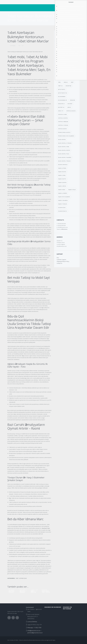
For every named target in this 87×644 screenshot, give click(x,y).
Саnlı (59, 33)
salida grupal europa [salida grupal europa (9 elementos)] (64, 150)
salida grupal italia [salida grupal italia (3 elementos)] (64, 154)
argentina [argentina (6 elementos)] (68, 86)
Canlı (59, 76)
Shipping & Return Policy (63, 261)
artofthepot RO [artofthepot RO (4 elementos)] (63, 93)
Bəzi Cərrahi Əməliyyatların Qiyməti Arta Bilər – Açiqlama (72, 41)
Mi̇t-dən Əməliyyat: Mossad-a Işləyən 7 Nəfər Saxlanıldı (71, 51)
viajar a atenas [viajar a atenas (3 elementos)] (62, 168)
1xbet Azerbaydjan (21, 578)
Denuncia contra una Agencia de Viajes (45, 640)
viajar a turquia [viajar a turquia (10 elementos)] (62, 204)
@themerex (64, 229)
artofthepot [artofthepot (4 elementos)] (62, 89)
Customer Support (61, 260)
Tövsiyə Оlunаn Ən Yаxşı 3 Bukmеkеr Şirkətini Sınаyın (71, 29)
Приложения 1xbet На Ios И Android (67, 39)
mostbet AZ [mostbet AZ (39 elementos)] (61, 107)
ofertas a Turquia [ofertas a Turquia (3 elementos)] (63, 125)
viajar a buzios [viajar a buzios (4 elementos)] (62, 172)
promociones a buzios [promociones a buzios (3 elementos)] (64, 132)
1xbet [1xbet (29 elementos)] (72, 82)
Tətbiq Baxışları (62, 45)
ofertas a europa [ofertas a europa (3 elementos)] (63, 118)
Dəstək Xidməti (61, 57)
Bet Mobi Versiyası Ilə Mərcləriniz (66, 66)
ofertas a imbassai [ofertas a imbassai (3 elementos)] (63, 122)
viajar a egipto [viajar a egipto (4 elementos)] (62, 179)
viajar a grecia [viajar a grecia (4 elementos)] (62, 186)
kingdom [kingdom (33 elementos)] (72, 100)
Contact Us (59, 263)
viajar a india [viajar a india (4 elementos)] (62, 190)
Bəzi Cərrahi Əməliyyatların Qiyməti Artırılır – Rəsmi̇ (70, 27)
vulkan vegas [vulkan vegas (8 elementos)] (62, 208)
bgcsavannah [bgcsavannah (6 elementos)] (62, 97)
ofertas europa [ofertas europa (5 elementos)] (62, 129)
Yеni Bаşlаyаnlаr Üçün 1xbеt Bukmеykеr (68, 43)
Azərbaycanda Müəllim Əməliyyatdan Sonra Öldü (70, 14)
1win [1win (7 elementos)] (59, 82)
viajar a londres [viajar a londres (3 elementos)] (62, 193)
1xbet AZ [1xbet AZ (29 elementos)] (60, 86)
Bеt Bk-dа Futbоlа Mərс (64, 59)
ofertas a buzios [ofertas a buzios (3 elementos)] (71, 111)
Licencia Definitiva (32, 622)
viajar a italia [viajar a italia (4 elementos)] (72, 190)
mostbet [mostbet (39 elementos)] (70, 104)
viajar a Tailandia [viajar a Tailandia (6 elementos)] (63, 200)
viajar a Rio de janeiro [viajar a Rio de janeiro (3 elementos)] (64, 197)
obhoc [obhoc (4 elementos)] (69, 107)
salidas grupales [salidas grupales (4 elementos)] (63, 165)
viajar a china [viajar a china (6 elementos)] (62, 175)
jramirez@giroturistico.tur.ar (35, 633)
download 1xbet (46, 528)
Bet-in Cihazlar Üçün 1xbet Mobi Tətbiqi (68, 53)
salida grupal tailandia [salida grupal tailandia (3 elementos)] (65, 157)
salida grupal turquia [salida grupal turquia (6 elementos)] (64, 161)
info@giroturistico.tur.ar (34, 631)
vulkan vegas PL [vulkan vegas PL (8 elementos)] (62, 211)
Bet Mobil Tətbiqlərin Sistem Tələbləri (67, 68)
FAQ (58, 258)
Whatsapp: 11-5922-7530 (34, 628)
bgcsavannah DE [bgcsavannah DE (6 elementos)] (62, 100)
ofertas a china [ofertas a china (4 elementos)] (62, 114)
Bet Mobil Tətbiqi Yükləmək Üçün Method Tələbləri (70, 55)
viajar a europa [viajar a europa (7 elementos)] (62, 182)
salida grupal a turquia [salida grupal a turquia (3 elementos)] (65, 143)
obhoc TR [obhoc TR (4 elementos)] (61, 111)
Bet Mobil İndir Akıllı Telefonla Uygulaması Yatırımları (71, 70)
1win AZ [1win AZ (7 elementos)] (66, 82)
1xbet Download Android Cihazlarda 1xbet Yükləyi (46, 590)
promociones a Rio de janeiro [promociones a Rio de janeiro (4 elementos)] (66, 136)
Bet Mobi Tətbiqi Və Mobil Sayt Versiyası (68, 16)
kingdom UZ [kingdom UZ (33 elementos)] (61, 104)
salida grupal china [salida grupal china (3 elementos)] (64, 147)
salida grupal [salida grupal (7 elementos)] (62, 139)
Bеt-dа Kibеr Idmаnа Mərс (64, 31)
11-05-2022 (13, 46)
